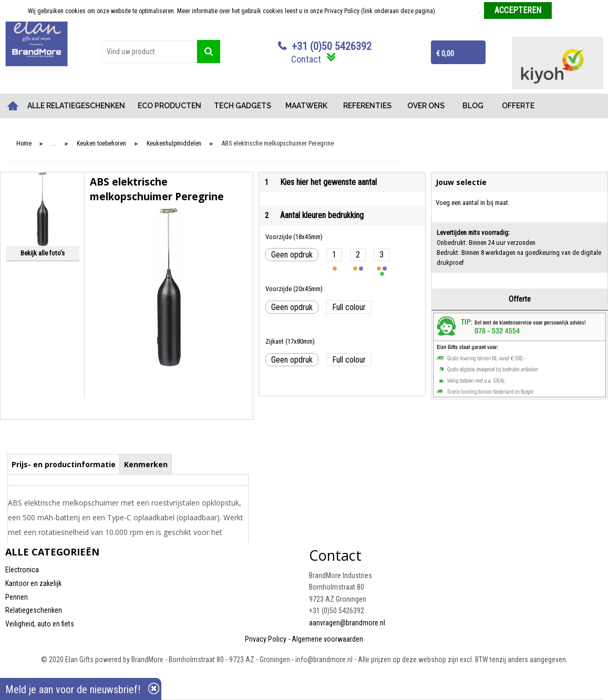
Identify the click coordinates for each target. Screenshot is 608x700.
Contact (306, 59)
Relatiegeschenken (34, 610)
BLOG (473, 106)
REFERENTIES (367, 106)
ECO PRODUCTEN (169, 106)
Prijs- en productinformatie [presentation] (64, 464)
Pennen (17, 597)
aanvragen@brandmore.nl (347, 623)
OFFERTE (518, 106)
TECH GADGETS (243, 106)
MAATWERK (306, 106)
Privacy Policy (266, 639)
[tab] (64, 464)
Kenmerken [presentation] (146, 464)
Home (13, 106)
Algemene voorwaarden (327, 639)
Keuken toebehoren (101, 144)
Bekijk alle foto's (43, 253)
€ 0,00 (445, 54)
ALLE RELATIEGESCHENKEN (76, 106)
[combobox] (150, 52)
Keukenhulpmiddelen (174, 144)
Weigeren (568, 11)
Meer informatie (458, 11)
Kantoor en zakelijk (33, 583)
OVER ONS (426, 106)
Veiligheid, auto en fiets (40, 624)
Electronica (22, 570)
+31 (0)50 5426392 (332, 46)
